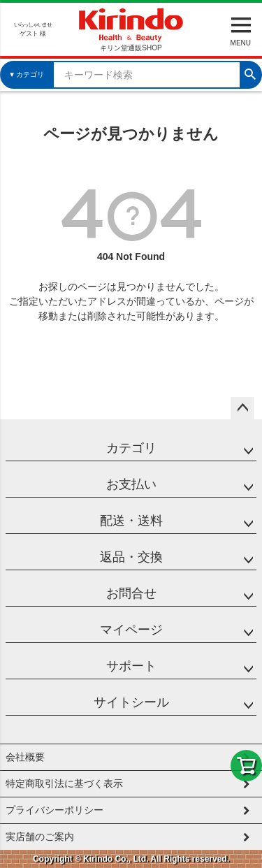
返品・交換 (131, 557)
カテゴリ (131, 448)
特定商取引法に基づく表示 (64, 783)
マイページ (131, 630)
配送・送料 (131, 521)
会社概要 (25, 757)
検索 (250, 73)
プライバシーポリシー (54, 810)
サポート (131, 666)
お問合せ (131, 593)
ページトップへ (242, 408)
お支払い (131, 484)
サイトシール (131, 702)
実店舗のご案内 (40, 837)
